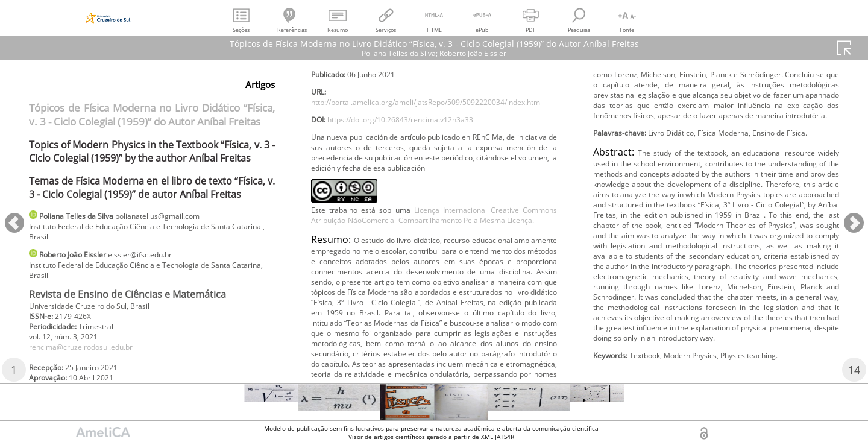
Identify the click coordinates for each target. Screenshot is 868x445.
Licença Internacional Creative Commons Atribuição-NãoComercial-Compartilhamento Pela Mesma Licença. (434, 281)
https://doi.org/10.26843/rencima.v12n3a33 (418, 161)
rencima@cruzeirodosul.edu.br (92, 361)
